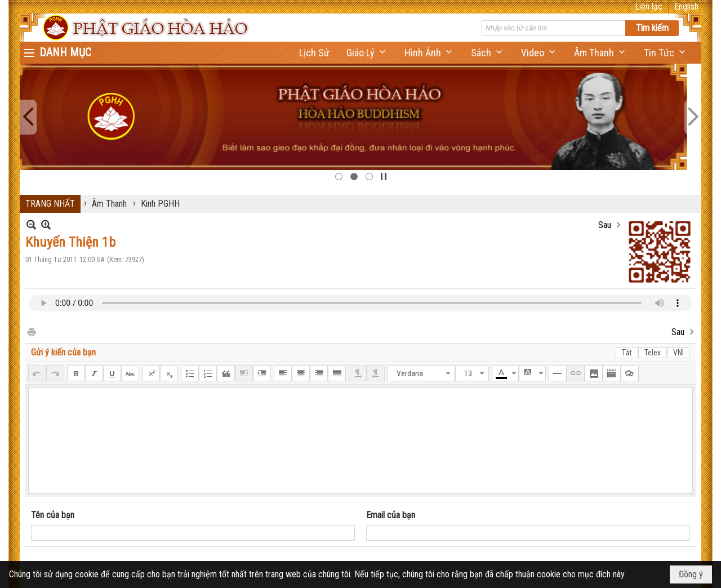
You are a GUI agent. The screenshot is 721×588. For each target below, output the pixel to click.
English (686, 6)
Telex (653, 353)
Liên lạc (649, 6)
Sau (605, 225)
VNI (678, 353)
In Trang (31, 331)
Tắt (627, 353)
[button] (367, 53)
